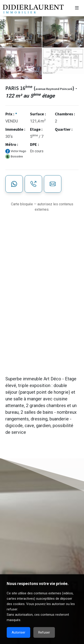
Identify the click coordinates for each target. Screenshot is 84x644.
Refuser (44, 632)
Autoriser (18, 632)
